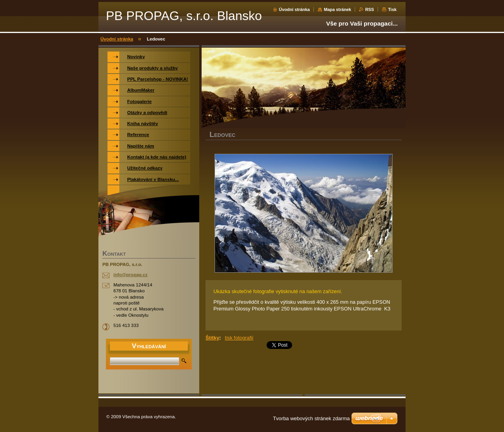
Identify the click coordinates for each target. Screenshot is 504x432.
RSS (369, 9)
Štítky (212, 338)
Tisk (392, 9)
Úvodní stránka (294, 9)
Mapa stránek (337, 9)
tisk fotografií (239, 338)
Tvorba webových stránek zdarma (311, 418)
